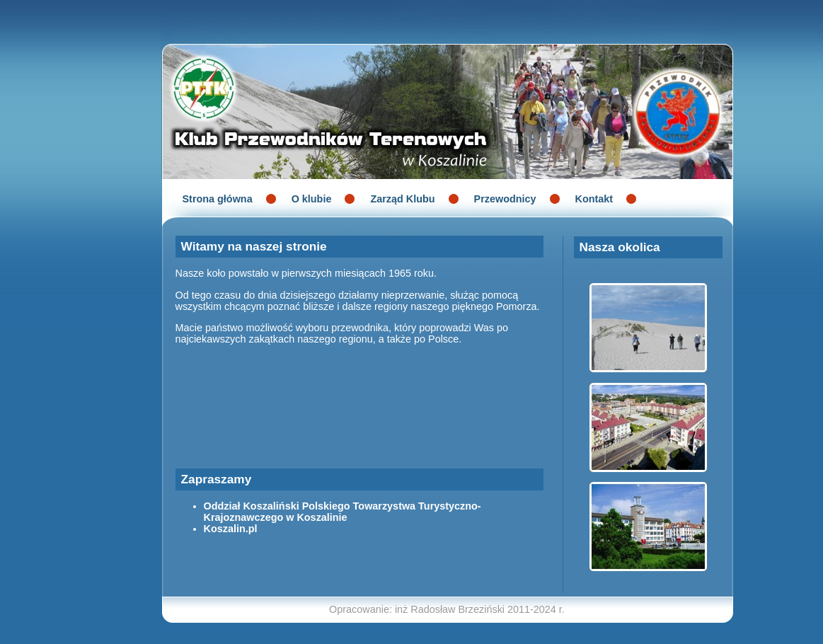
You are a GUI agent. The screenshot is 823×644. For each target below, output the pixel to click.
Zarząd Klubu (402, 199)
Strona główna (218, 199)
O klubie (312, 199)
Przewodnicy (505, 199)
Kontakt (594, 199)
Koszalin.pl (231, 529)
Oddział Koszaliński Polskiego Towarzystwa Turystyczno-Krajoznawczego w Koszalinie (343, 512)
